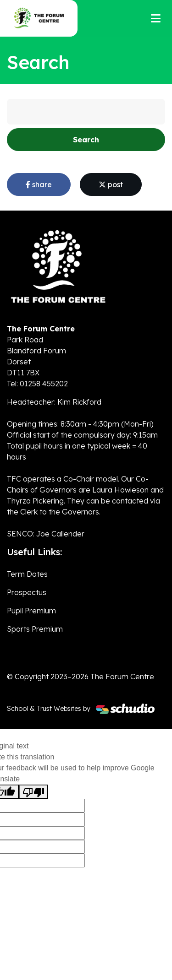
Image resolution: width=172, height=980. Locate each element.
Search (86, 140)
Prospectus (27, 592)
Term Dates (27, 574)
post (111, 184)
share (39, 184)
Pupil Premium (31, 611)
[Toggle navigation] (156, 18)
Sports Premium (35, 629)
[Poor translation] (33, 792)
